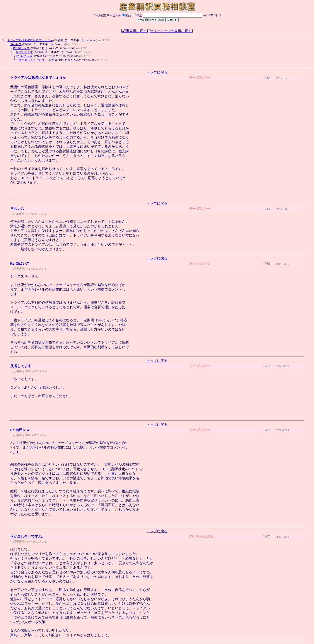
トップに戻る (157, 74)
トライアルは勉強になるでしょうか (29, 40)
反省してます (22, 53)
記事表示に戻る (135, 31)
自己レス (14, 45)
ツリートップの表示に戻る (171, 31)
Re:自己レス (19, 49)
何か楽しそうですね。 (31, 61)
